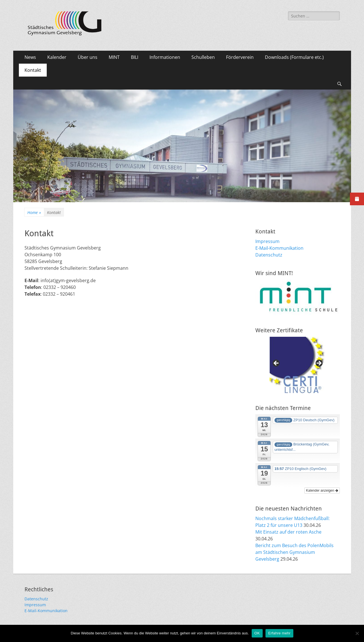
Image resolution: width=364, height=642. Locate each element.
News (30, 57)
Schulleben (203, 57)
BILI (135, 57)
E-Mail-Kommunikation (279, 248)
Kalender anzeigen (322, 491)
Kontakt (33, 70)
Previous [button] (276, 364)
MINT (114, 57)
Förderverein (240, 57)
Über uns (88, 57)
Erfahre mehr (279, 633)
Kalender (57, 57)
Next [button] (319, 364)
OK (257, 633)
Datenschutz (269, 255)
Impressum (267, 241)
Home (34, 212)
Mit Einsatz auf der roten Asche (288, 532)
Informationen (165, 57)
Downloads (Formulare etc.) (294, 57)
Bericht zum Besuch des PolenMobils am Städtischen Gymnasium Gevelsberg (294, 552)
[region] (298, 365)
